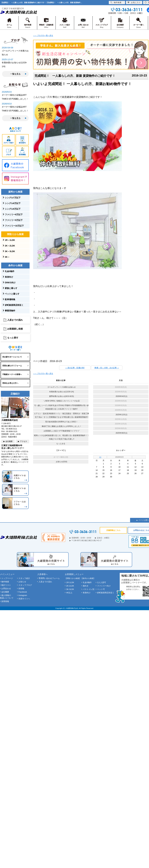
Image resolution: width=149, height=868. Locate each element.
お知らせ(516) (61, 462)
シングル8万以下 (13, 203)
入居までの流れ (15, 320)
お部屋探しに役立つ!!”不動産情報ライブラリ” (62, 431)
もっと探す (13, 338)
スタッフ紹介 (65, 23)
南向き (86, 586)
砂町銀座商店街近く (14, 305)
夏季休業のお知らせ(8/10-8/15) (62, 396)
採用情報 (5, 601)
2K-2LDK (70, 586)
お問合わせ (6, 589)
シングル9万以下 (13, 209)
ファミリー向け (104, 586)
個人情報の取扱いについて (7, 597)
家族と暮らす (11, 288)
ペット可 (101, 589)
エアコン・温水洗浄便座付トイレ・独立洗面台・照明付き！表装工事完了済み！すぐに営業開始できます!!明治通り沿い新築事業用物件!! (61, 415)
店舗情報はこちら (113, 530)
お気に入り (134, 2)
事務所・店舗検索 (46, 23)
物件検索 (28, 23)
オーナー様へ (139, 23)
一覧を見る (15, 74)
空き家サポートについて (12, 357)
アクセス (24, 441)
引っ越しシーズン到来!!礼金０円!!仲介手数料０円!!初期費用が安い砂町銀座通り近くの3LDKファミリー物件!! (61, 407)
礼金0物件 (10, 271)
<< (100, 457)
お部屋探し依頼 (15, 329)
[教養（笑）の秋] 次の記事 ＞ (107, 368)
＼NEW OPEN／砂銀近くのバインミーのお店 (62, 401)
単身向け (9, 277)
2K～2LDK (10, 246)
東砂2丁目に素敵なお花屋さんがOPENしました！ (62, 426)
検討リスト (6, 585)
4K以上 (69, 593)
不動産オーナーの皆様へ (12, 374)
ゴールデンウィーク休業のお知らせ (61, 387)
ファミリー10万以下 (14, 226)
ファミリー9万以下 (14, 220)
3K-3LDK (70, 589)
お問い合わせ (83, 23)
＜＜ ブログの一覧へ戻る (43, 36)
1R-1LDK (70, 582)
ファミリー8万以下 (14, 214)
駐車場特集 (10, 299)
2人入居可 (101, 582)
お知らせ (22, 582)
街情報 (21, 589)
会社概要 (120, 23)
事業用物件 (10, 311)
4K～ (7, 257)
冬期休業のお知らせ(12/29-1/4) (62, 392)
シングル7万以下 (13, 198)
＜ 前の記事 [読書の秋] (75, 368)
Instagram (23, 595)
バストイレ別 (89, 589)
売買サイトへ (24, 599)
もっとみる (61, 444)
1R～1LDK (10, 240)
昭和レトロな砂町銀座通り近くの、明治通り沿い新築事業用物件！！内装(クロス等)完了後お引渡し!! (61, 437)
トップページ (7, 578)
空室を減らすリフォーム (12, 366)
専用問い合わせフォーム (49, 578)
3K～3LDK (10, 251)
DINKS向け (10, 283)
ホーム (9, 23)
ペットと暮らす (12, 294)
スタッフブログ (102, 23)
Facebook (23, 592)
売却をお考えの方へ (10, 383)
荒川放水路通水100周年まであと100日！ (61, 422)
